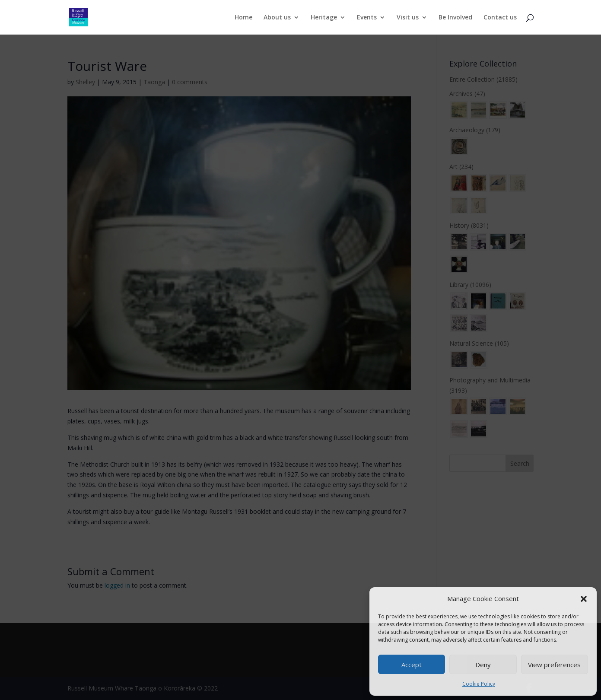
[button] (584, 599)
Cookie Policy (479, 684)
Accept (412, 665)
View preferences (554, 665)
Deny (483, 665)
